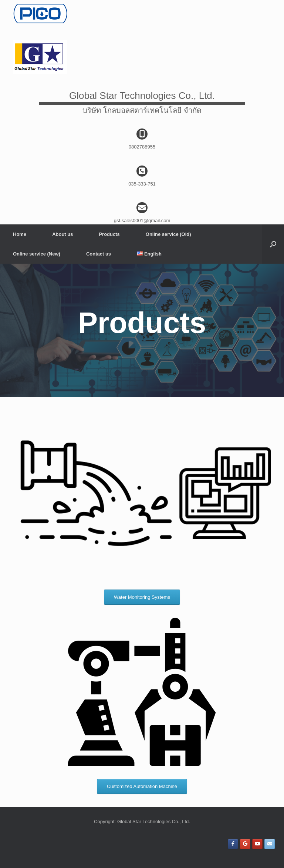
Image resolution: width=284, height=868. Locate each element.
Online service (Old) (168, 234)
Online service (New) (37, 254)
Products (109, 234)
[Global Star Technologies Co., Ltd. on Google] (245, 844)
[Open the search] (273, 244)
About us (62, 234)
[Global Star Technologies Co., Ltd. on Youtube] (257, 844)
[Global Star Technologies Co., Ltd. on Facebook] (233, 844)
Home (20, 234)
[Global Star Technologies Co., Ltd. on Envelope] (270, 844)
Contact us (99, 254)
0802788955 (142, 147)
